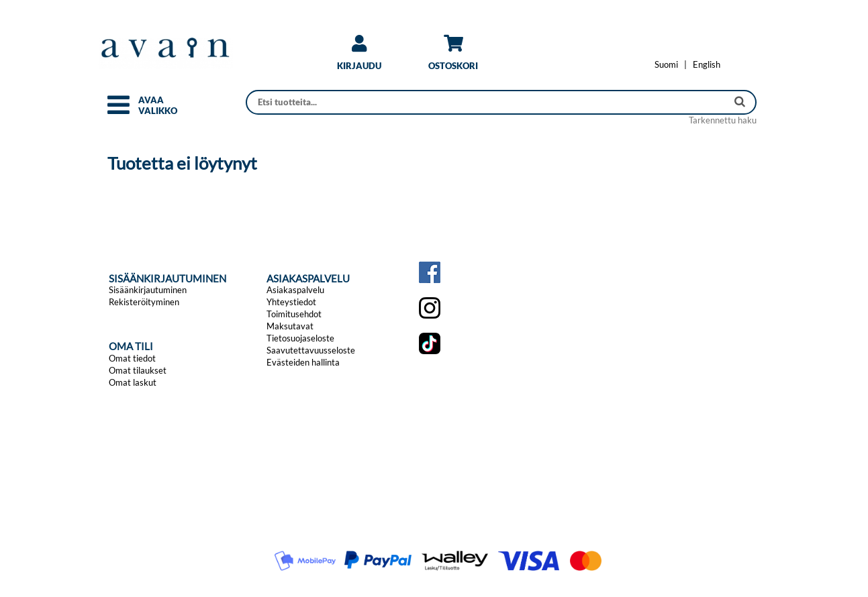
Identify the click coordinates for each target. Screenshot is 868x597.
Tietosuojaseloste (300, 338)
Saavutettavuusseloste (311, 350)
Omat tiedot (132, 358)
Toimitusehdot (294, 314)
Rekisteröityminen (144, 302)
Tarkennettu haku (723, 120)
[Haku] (488, 102)
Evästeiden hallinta (303, 362)
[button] (118, 111)
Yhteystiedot (291, 302)
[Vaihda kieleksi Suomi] (666, 64)
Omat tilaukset (138, 370)
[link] (359, 57)
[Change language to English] (707, 64)
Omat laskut (133, 382)
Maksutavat (290, 326)
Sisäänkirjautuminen (148, 290)
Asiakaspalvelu (295, 290)
